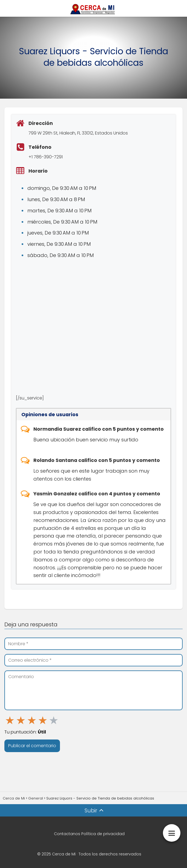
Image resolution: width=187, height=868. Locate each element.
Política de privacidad (103, 834)
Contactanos (67, 834)
